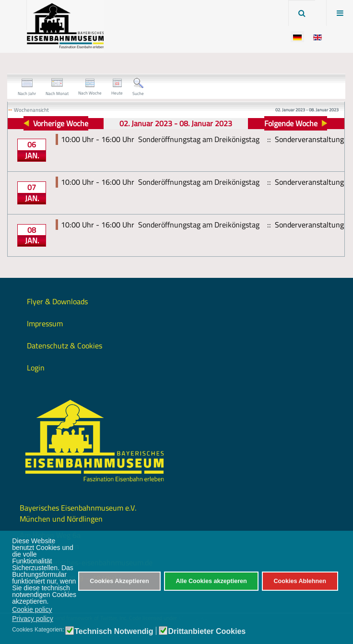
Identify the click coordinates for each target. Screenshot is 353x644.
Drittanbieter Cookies (207, 632)
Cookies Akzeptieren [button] (119, 581)
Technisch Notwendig (114, 632)
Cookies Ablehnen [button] (300, 581)
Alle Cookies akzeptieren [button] (211, 581)
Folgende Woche (291, 123)
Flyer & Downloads (57, 301)
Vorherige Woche (61, 123)
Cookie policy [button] (32, 609)
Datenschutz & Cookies (65, 346)
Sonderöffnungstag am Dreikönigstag (199, 139)
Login (36, 368)
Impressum (45, 323)
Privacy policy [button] (33, 619)
